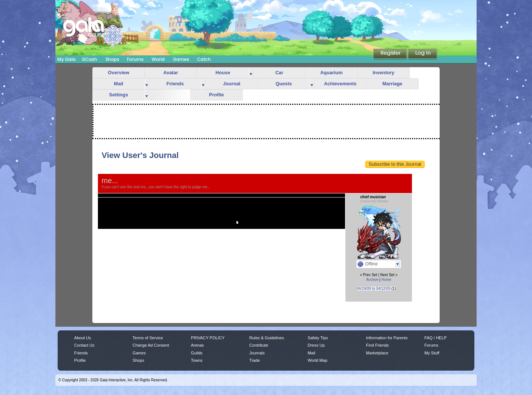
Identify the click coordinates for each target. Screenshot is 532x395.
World (158, 59)
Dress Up (316, 345)
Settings (118, 95)
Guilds (197, 353)
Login (423, 54)
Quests (284, 84)
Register (391, 54)
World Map (318, 360)
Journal (232, 84)
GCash (90, 59)
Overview (119, 73)
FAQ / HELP (436, 338)
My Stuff (432, 353)
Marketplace (377, 353)
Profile (216, 95)
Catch (204, 59)
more (251, 73)
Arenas (197, 345)
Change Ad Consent (151, 345)
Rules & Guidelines (267, 338)
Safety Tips (318, 338)
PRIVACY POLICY (208, 338)
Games (181, 59)
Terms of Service (148, 338)
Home (386, 280)
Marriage (392, 84)
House (223, 73)
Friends (175, 84)
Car (279, 73)
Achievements (340, 84)
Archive (372, 280)
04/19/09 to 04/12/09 (374, 288)
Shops (112, 59)
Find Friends (377, 345)
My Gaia (66, 59)
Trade (255, 360)
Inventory (384, 73)
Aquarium (332, 73)
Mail (118, 84)
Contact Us (84, 345)
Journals (257, 353)
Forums (135, 59)
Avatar (171, 73)
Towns (197, 360)
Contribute (259, 345)
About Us (83, 338)
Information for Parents (387, 338)
